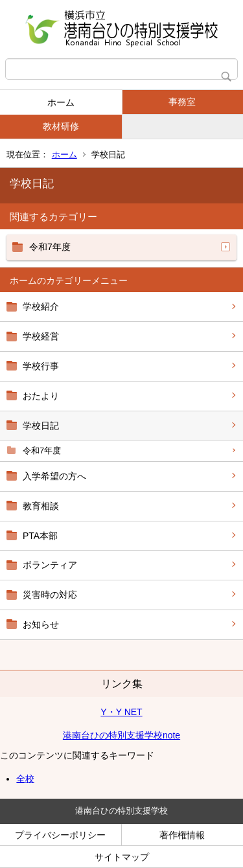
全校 (25, 779)
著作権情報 (182, 835)
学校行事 (41, 366)
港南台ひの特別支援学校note (121, 735)
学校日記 (41, 426)
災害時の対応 (50, 595)
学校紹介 (41, 306)
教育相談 (41, 506)
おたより (41, 396)
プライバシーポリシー (60, 835)
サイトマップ (122, 857)
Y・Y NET (121, 712)
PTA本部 (40, 536)
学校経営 (41, 336)
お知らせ (41, 624)
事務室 (182, 102)
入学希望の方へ (54, 476)
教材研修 (61, 126)
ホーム (61, 102)
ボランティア (50, 565)
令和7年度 (42, 451)
